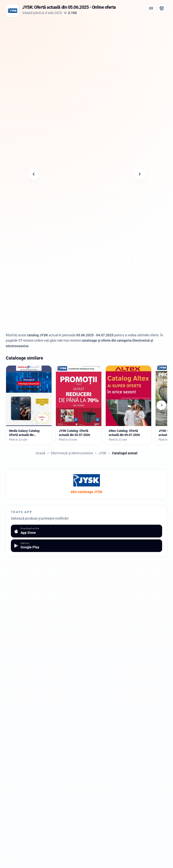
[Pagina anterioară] (34, 174)
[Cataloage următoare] (161, 405)
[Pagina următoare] (139, 174)
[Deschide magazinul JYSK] (162, 8)
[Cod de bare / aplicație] (151, 8)
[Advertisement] (87, 53)
